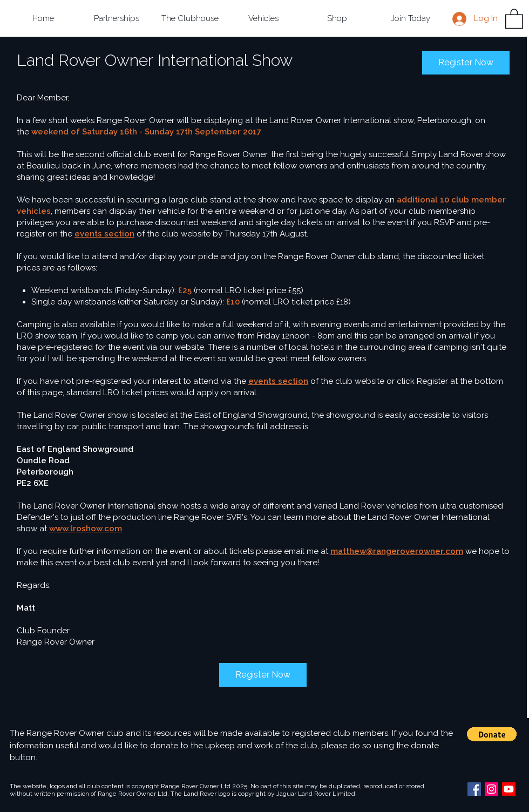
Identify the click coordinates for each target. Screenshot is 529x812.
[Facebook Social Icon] (474, 789)
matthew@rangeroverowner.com (397, 551)
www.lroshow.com (86, 529)
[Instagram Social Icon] (491, 789)
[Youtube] (509, 789)
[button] (117, 19)
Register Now (466, 62)
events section (104, 234)
